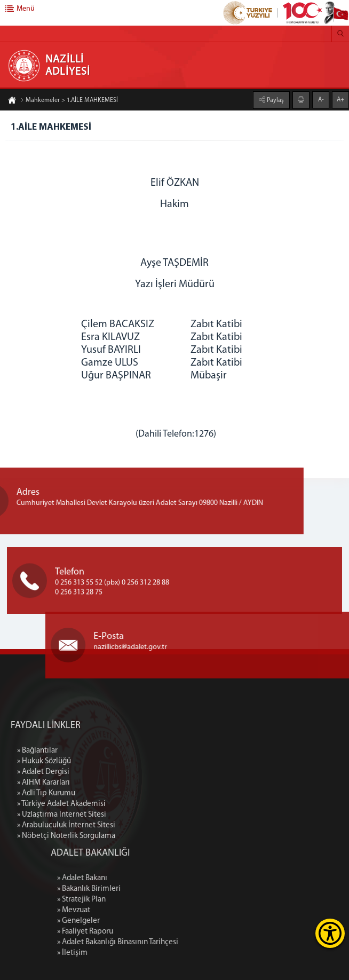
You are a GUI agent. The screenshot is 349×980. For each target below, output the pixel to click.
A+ (340, 100)
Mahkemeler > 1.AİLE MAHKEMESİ (69, 100)
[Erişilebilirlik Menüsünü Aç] (330, 933)
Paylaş (275, 100)
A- (321, 100)
